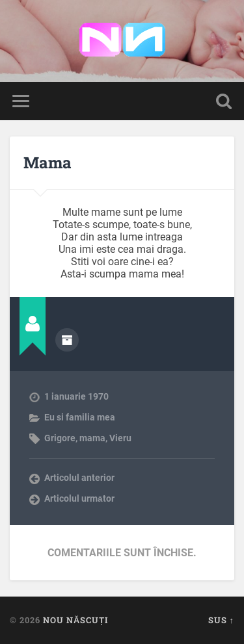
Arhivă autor (67, 340)
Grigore (60, 438)
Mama (47, 162)
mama (92, 438)
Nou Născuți (75, 620)
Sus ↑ (221, 620)
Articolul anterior (79, 478)
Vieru (120, 438)
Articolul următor (79, 498)
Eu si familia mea (80, 417)
